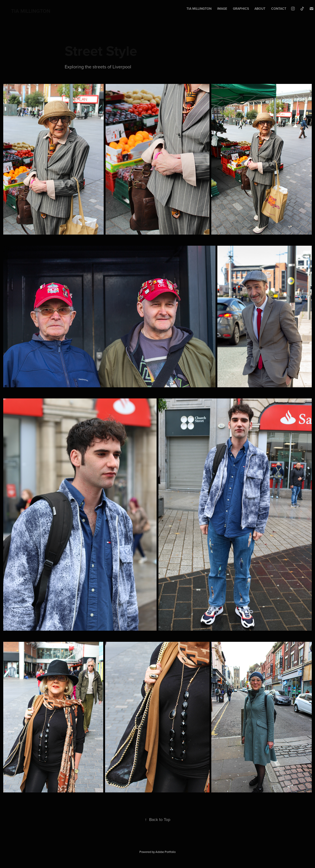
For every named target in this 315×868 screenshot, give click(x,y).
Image (222, 9)
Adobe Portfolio (166, 852)
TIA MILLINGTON (31, 11)
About (260, 9)
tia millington (199, 9)
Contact (279, 9)
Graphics (241, 9)
